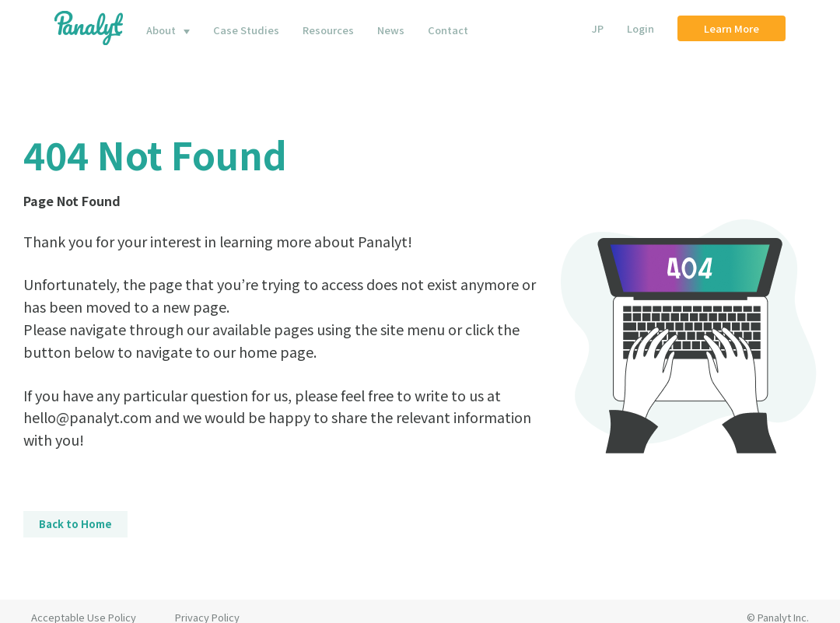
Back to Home (75, 524)
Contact (448, 30)
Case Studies (246, 30)
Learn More (731, 28)
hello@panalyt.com (87, 417)
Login (640, 28)
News (391, 30)
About (161, 30)
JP (598, 28)
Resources (328, 30)
